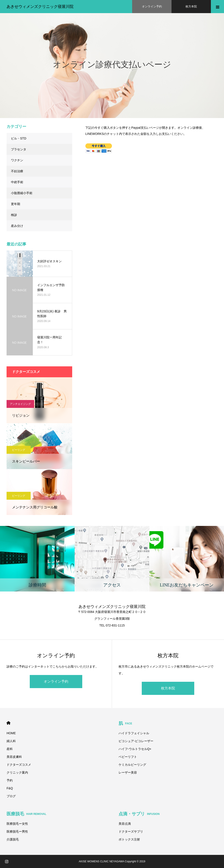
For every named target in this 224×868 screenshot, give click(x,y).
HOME (8, 723)
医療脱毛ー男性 (17, 831)
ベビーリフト (128, 757)
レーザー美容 (128, 772)
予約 (10, 780)
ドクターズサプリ (131, 831)
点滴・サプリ (139, 814)
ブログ (11, 796)
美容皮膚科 (14, 757)
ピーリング (19, 450)
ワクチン (17, 160)
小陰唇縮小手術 (22, 193)
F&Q (10, 788)
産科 (10, 749)
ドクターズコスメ (19, 765)
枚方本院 (168, 688)
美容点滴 (125, 824)
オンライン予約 (56, 681)
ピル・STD (19, 138)
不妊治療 (17, 171)
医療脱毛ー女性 (17, 824)
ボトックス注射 (129, 839)
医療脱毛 (26, 814)
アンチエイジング (20, 404)
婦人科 (11, 741)
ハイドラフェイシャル (134, 733)
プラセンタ (19, 149)
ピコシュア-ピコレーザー (136, 741)
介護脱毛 (13, 839)
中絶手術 (17, 182)
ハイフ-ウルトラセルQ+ (135, 749)
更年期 (16, 204)
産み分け (17, 226)
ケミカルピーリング (132, 765)
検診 (14, 215)
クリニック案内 (17, 772)
